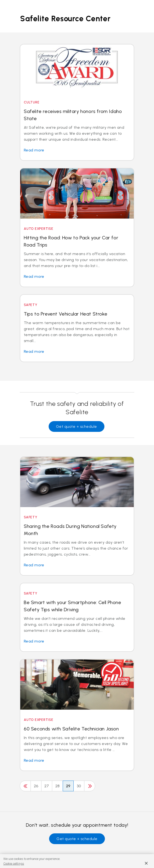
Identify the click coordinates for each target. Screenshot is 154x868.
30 (79, 786)
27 (47, 786)
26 (36, 786)
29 (68, 786)
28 (58, 786)
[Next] (90, 786)
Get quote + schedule (77, 426)
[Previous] (25, 786)
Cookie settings (14, 864)
